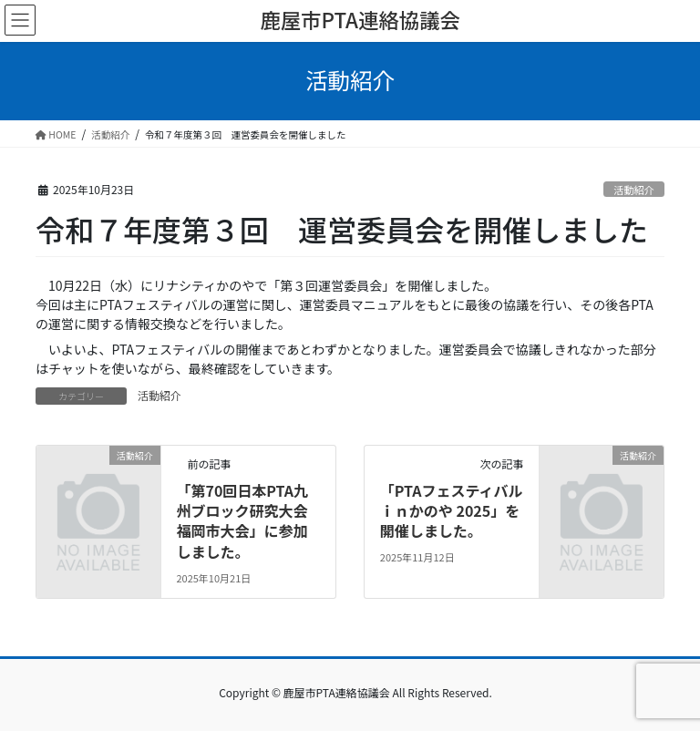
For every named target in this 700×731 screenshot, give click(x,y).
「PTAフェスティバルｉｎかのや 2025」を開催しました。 (452, 511)
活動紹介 (634, 190)
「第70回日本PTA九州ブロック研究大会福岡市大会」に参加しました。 (242, 521)
